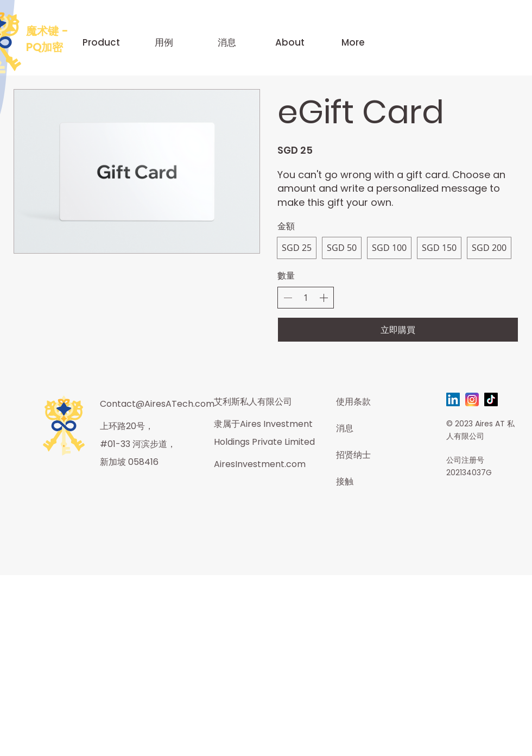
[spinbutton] (306, 298)
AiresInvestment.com (260, 464)
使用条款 (353, 402)
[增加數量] (324, 298)
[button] (101, 42)
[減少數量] (288, 298)
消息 (345, 428)
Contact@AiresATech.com (157, 404)
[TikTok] (491, 399)
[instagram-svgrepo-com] (472, 399)
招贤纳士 (353, 455)
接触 (345, 481)
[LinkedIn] (453, 399)
